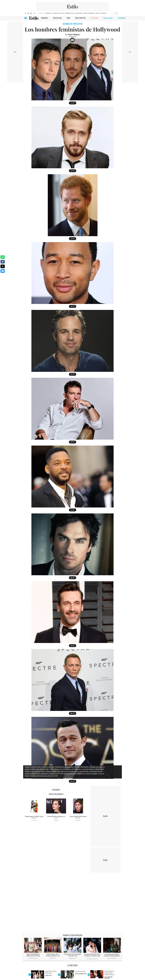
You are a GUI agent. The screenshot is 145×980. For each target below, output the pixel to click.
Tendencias (34, 820)
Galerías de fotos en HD (92, 959)
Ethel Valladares (74, 34)
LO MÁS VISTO (73, 965)
